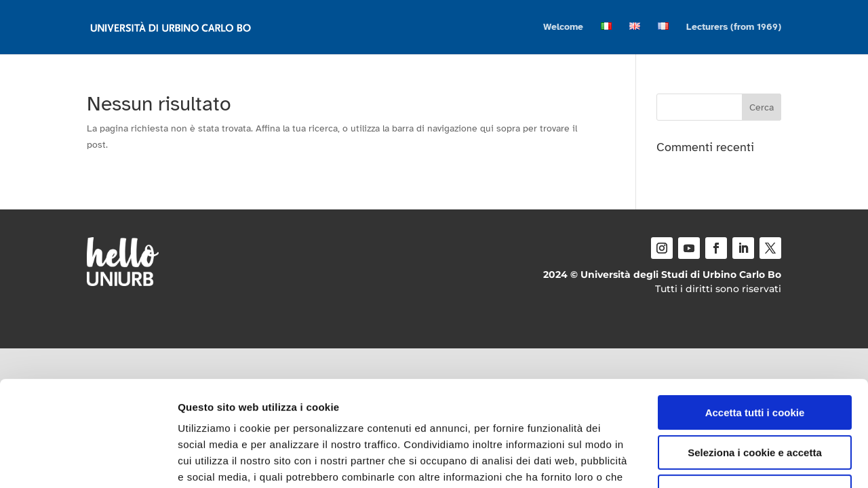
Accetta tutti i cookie (755, 322)
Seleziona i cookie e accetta (755, 362)
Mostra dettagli (713, 461)
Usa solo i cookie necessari (755, 402)
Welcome (563, 27)
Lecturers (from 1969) (734, 27)
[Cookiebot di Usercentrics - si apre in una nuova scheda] (88, 462)
